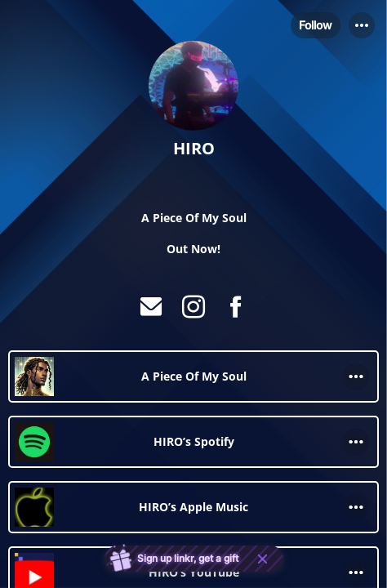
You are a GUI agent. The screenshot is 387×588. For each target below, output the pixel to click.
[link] (193, 376)
